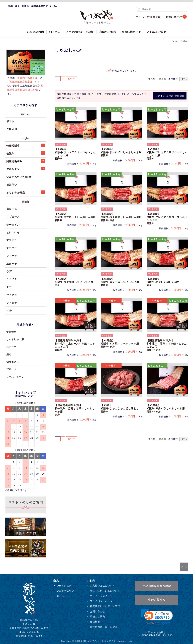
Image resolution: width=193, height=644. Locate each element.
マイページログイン (101, 596)
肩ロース (12, 209)
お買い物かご (174, 17)
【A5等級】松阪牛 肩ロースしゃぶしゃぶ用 (120, 282)
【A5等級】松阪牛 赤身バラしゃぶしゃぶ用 (166, 408)
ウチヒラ (12, 295)
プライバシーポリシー (103, 601)
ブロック (11, 369)
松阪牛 (26, 153)
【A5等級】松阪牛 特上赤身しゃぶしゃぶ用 (74, 282)
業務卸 (26, 202)
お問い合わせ (98, 611)
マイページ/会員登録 (148, 17)
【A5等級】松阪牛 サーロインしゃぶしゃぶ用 (121, 152)
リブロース (13, 217)
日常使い (12, 185)
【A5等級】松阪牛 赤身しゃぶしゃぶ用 (163, 282)
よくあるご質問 (156, 32)
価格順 (152, 79)
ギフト (10, 121)
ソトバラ (12, 256)
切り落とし (13, 362)
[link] (157, 617)
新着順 (163, 79)
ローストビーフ (15, 377)
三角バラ (12, 264)
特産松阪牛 (26, 145)
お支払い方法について (103, 586)
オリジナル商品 (26, 192)
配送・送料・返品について (105, 591)
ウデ (9, 271)
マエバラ (12, 240)
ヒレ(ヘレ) (13, 232)
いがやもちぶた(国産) (19, 177)
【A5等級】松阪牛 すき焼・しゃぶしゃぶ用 (120, 344)
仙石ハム (55, 32)
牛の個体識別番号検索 (157, 586)
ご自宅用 (12, 129)
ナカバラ (12, 248)
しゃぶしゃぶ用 (15, 339)
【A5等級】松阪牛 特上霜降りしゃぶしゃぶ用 (121, 217)
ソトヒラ (12, 303)
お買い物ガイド (131, 32)
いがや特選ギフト (67, 591)
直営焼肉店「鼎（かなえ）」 (106, 627)
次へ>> (72, 79)
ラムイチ (12, 279)
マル (9, 310)
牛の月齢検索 (157, 600)
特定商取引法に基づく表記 (105, 606)
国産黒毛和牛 (26, 161)
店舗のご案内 (108, 32)
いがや (26, 138)
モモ (9, 287)
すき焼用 (11, 332)
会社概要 (95, 622)
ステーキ (11, 347)
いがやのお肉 (35, 32)
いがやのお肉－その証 (80, 32)
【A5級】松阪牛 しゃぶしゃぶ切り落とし (120, 408)
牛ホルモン (26, 169)
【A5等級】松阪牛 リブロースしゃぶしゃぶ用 (75, 217)
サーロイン (13, 225)
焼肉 (9, 354)
